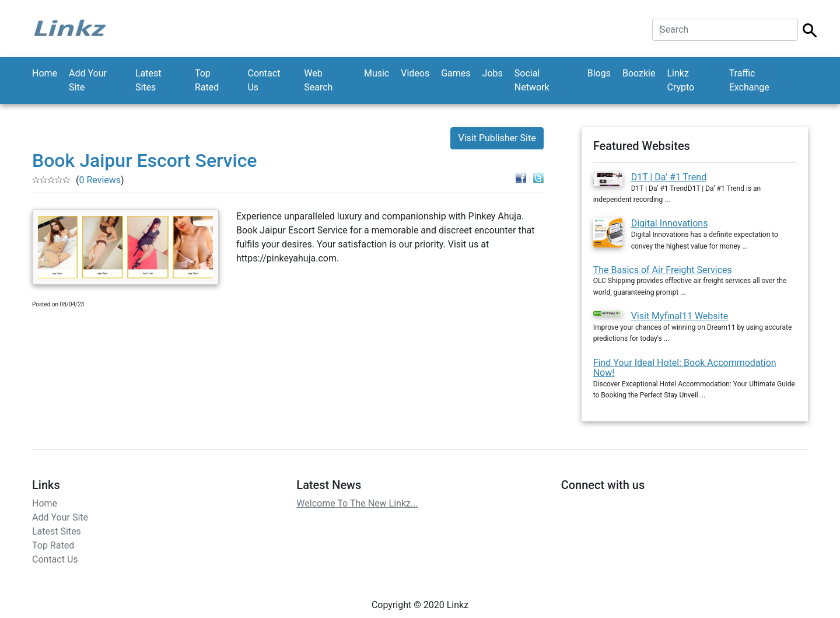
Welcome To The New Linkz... (357, 503)
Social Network (532, 80)
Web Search (318, 80)
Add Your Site (88, 80)
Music (377, 73)
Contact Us (264, 80)
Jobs (493, 73)
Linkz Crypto (680, 80)
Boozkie (639, 73)
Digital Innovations (670, 223)
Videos (415, 73)
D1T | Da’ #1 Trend (669, 177)
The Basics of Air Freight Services (663, 270)
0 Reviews (100, 180)
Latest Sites (148, 80)
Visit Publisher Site (497, 138)
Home (45, 73)
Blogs (599, 73)
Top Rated (207, 80)
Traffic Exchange (749, 80)
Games (456, 73)
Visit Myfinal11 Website (680, 316)
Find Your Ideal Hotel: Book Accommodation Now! (685, 368)
